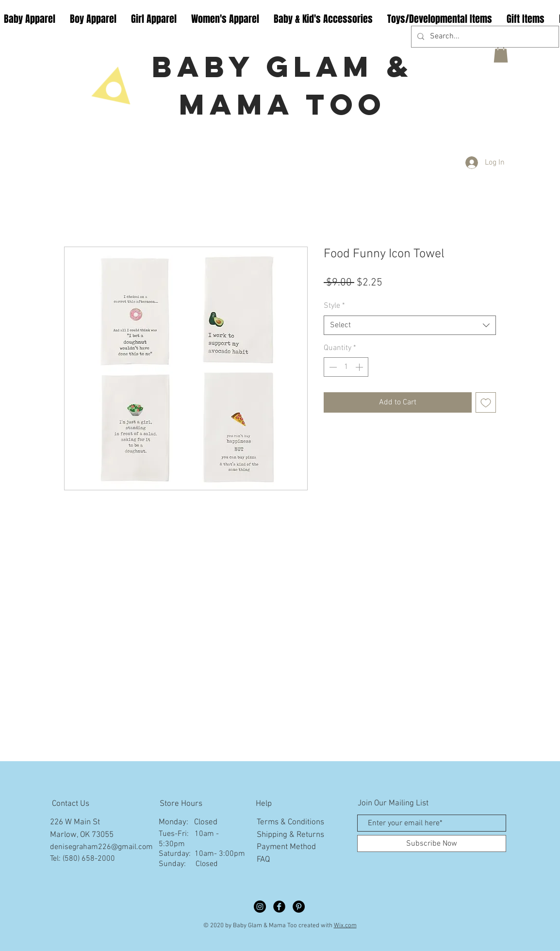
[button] (501, 54)
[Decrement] (332, 367)
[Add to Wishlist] (486, 402)
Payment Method (286, 847)
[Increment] (360, 367)
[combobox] (410, 325)
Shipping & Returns (290, 835)
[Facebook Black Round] (279, 907)
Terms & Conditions (290, 822)
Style (334, 306)
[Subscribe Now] (432, 843)
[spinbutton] (346, 367)
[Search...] (484, 37)
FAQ (263, 860)
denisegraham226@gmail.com (101, 847)
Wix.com (345, 926)
